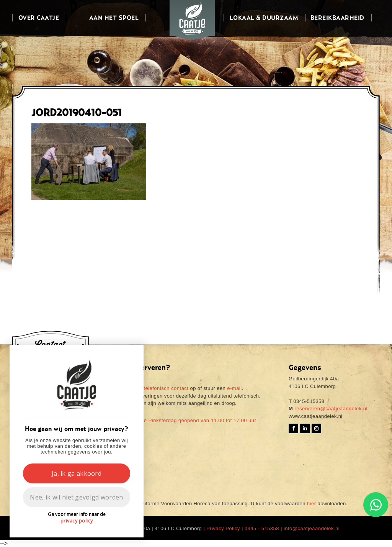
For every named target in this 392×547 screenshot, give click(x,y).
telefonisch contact (166, 388)
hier (312, 504)
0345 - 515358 (262, 528)
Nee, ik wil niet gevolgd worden (76, 497)
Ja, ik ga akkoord (77, 473)
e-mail (234, 388)
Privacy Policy (223, 528)
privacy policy (77, 521)
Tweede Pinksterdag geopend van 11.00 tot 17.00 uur (192, 420)
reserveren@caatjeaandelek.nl (330, 409)
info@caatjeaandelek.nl (312, 528)
